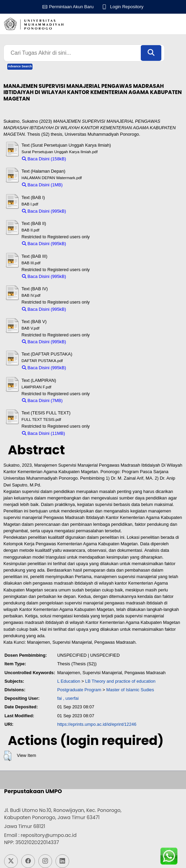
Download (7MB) (82, 400)
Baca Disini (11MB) (44, 433)
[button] (7, 756)
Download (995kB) (87, 211)
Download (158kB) (87, 159)
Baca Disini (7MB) (42, 400)
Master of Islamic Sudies (130, 690)
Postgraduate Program (79, 690)
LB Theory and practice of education (120, 681)
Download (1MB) (82, 185)
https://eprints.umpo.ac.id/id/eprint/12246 (97, 724)
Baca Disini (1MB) (42, 185)
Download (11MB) (86, 433)
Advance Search (20, 66)
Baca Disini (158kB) (44, 159)
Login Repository (127, 7)
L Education (69, 681)
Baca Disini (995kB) (44, 211)
